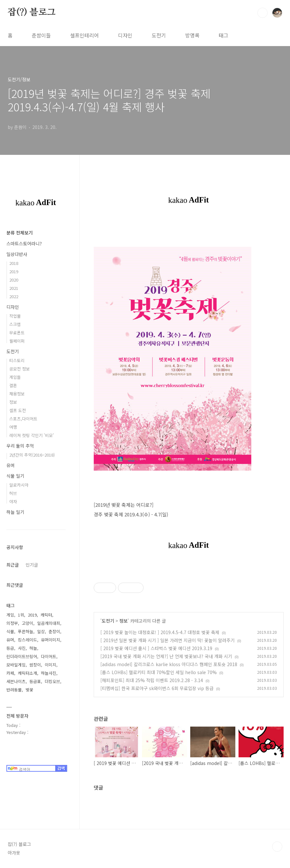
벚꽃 (29, 690)
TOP (277, 847)
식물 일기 (15, 476)
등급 (10, 648)
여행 (13, 427)
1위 (21, 615)
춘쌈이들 (41, 35)
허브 (13, 493)
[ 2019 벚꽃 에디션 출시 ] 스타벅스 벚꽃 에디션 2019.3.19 (156, 648)
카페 (10, 673)
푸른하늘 (26, 631)
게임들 (15, 377)
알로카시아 (19, 485)
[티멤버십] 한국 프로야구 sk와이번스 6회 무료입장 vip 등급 (157, 688)
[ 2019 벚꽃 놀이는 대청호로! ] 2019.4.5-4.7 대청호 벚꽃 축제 (160, 632)
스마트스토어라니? (24, 243)
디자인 (125, 35)
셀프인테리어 (84, 35)
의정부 (12, 623)
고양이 (27, 623)
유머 (11, 465)
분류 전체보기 (20, 233)
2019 (14, 271)
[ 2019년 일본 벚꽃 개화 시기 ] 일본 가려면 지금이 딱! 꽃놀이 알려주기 (168, 640)
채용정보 (17, 394)
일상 (41, 631)
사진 (22, 648)
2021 (14, 288)
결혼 (13, 385)
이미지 (51, 665)
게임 (10, 615)
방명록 (192, 35)
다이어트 (49, 656)
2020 (14, 280)
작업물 (15, 316)
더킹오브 (52, 681)
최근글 (13, 565)
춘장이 (54, 631)
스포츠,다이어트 (23, 419)
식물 (10, 631)
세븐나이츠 (16, 681)
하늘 (33, 648)
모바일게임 (16, 665)
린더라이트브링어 (22, 656)
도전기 (159, 35)
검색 (263, 13)
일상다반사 (17, 254)
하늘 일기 (15, 512)
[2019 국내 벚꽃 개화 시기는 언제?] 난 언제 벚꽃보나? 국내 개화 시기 (166, 656)
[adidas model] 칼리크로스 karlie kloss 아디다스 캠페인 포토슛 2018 (169, 664)
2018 (14, 263)
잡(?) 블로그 (31, 12)
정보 (123, 621)
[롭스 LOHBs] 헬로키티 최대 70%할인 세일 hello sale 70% (159, 672)
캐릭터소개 (27, 673)
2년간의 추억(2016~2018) (32, 455)
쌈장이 (35, 665)
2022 (14, 296)
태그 (223, 35)
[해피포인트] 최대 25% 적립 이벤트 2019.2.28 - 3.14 (152, 680)
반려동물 (14, 690)
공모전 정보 (20, 369)
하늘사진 (49, 673)
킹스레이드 (27, 640)
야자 (13, 502)
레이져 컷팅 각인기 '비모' (32, 435)
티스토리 (17, 360)
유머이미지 (51, 640)
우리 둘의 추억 (20, 446)
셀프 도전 (18, 410)
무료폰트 (17, 333)
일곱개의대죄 (49, 623)
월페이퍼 (17, 341)
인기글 (32, 565)
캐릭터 (46, 615)
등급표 (35, 681)
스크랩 (15, 324)
